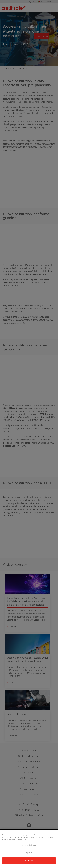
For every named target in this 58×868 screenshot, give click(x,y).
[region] (29, 849)
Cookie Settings (29, 845)
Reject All (29, 853)
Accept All (29, 861)
